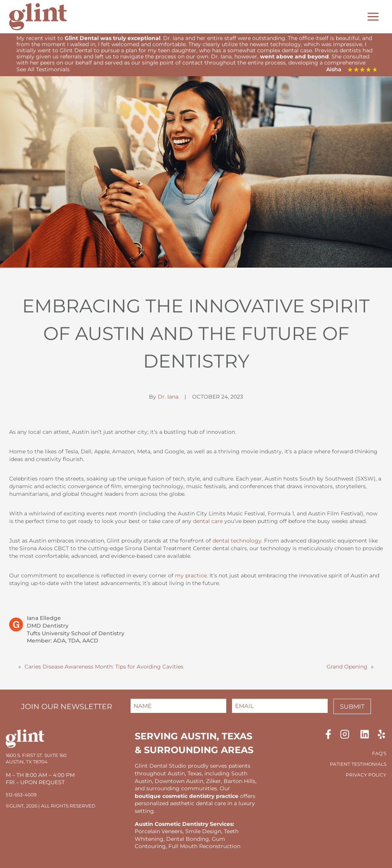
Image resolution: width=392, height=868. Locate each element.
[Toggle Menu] (373, 17)
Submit (352, 707)
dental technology (237, 539)
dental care (208, 520)
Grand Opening (347, 665)
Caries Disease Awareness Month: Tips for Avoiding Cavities (104, 665)
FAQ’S (379, 753)
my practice (191, 574)
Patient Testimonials (358, 764)
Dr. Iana (168, 396)
